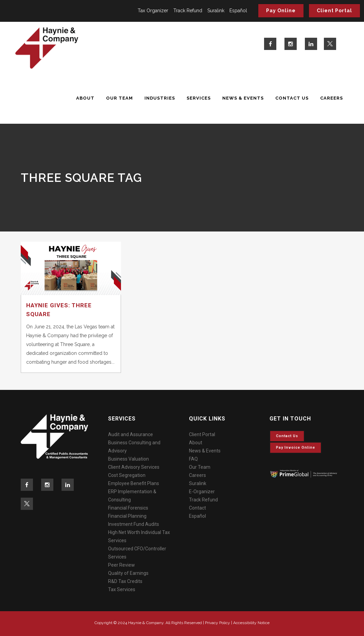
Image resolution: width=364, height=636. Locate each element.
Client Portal (334, 11)
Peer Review (122, 565)
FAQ (193, 459)
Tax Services (122, 589)
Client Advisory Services (134, 467)
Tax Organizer (153, 11)
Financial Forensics (128, 508)
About (196, 443)
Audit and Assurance (131, 434)
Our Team (200, 467)
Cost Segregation (127, 475)
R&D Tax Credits (125, 581)
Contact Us (287, 436)
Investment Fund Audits (134, 524)
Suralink (216, 11)
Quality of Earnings (128, 573)
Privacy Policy (218, 623)
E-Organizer (202, 492)
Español (238, 11)
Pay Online (281, 11)
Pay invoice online (296, 448)
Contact (197, 508)
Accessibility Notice (251, 623)
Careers (197, 475)
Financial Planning (127, 516)
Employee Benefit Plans (134, 483)
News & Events (205, 451)
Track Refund (188, 11)
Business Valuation (128, 459)
